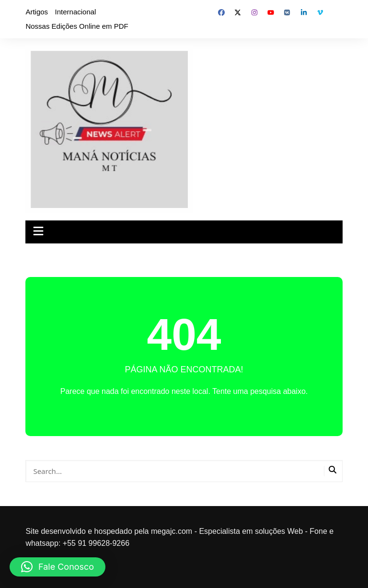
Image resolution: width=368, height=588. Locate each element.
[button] (57, 567)
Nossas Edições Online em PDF (77, 26)
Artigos (37, 12)
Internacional (76, 12)
